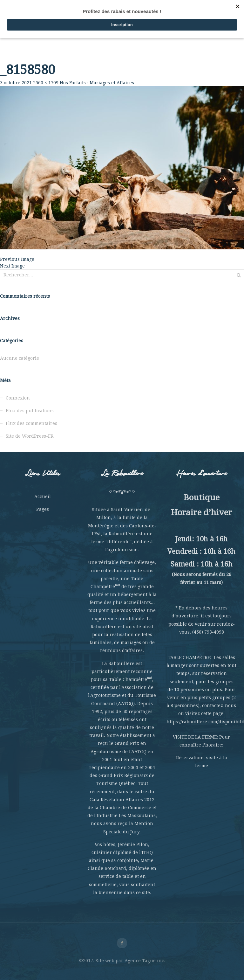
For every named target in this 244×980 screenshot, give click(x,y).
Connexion (18, 398)
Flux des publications (30, 411)
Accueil (43, 497)
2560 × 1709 (46, 83)
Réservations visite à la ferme (202, 762)
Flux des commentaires (31, 423)
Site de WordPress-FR (30, 436)
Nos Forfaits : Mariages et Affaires (97, 83)
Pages (43, 509)
